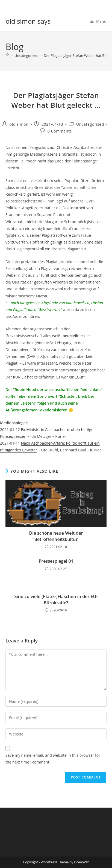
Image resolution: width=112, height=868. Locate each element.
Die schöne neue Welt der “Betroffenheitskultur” (56, 536)
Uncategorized (90, 124)
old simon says (28, 21)
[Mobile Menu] (98, 21)
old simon (19, 124)
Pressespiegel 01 (56, 561)
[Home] (8, 56)
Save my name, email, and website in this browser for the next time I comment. (53, 759)
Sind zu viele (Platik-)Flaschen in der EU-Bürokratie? (56, 599)
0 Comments (60, 131)
